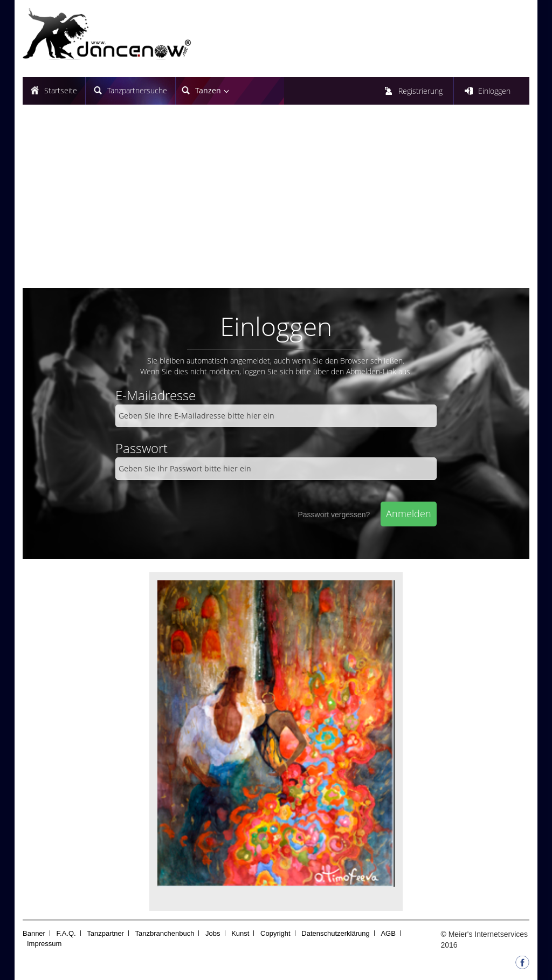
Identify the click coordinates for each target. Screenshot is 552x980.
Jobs (213, 933)
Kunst (240, 933)
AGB (388, 933)
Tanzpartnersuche (137, 90)
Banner (34, 933)
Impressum (44, 944)
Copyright (275, 933)
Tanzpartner (105, 933)
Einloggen (494, 91)
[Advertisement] (276, 202)
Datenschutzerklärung (335, 933)
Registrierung (420, 91)
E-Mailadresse (156, 395)
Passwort (142, 448)
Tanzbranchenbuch (165, 933)
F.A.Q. (66, 933)
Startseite (61, 90)
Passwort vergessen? (334, 515)
